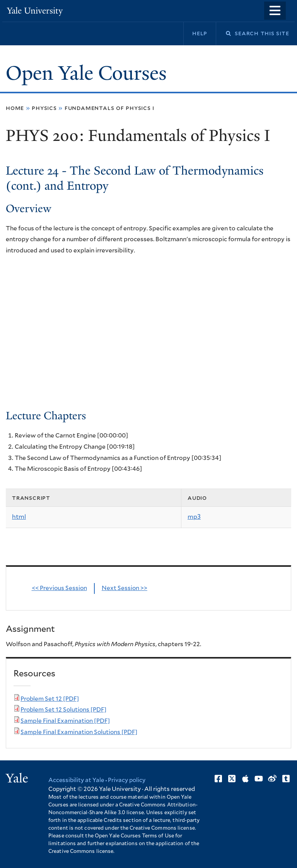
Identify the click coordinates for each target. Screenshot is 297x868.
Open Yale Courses (86, 73)
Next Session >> (125, 588)
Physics (44, 108)
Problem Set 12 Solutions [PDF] (63, 710)
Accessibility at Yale (76, 780)
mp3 (194, 517)
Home (15, 108)
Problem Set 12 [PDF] (50, 699)
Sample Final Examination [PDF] (65, 721)
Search (224, 33)
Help (200, 33)
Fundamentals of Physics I (109, 108)
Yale (17, 778)
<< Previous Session (59, 588)
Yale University (35, 11)
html (19, 517)
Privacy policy (127, 780)
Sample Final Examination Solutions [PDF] (79, 732)
